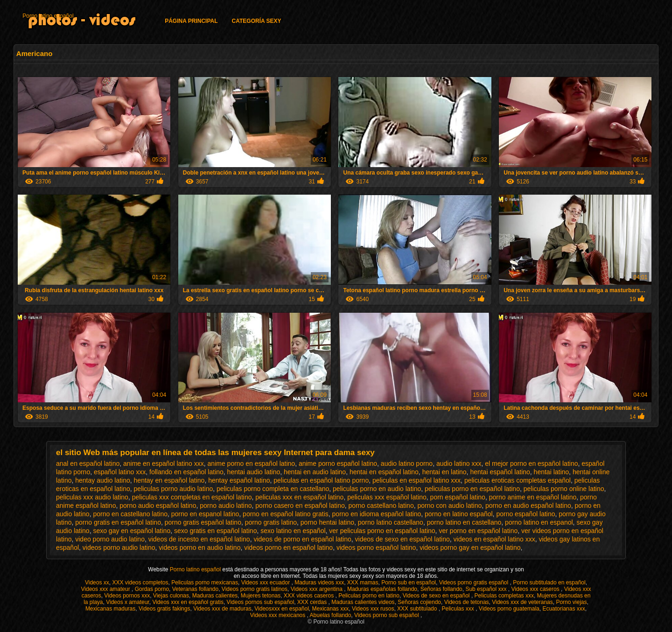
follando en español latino (186, 472)
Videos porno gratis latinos (255, 589)
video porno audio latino (110, 539)
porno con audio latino (449, 506)
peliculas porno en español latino (472, 489)
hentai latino (552, 472)
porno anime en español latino (533, 497)
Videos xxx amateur (107, 589)
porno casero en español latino (300, 506)
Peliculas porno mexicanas (205, 583)
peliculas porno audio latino (174, 489)
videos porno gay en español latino (470, 548)
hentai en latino (444, 472)
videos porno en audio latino (199, 548)
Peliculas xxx (458, 609)
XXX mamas (363, 583)
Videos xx (97, 583)
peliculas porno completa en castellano (273, 489)
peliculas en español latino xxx (416, 480)
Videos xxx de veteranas (522, 602)
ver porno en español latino (478, 531)
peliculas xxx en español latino (299, 497)
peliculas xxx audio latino (92, 497)
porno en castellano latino (130, 514)
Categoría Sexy (257, 21)
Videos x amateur (128, 602)
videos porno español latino (376, 548)
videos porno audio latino (119, 548)
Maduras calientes (215, 596)
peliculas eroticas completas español (518, 480)
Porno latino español (48, 16)
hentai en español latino (384, 472)
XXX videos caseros (310, 596)
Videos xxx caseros (536, 589)
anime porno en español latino (252, 463)
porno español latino (525, 514)
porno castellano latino (381, 506)
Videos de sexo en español (437, 596)
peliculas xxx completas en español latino (192, 497)
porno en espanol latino (205, 514)
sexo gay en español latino (132, 531)
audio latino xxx (459, 463)
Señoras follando (441, 589)
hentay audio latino (103, 480)
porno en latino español (459, 514)
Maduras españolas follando (382, 589)
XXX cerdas (313, 602)
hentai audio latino (254, 472)
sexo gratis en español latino (215, 531)
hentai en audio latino (315, 472)
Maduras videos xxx (319, 583)
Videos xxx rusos (373, 609)
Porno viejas (571, 602)
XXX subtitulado (418, 609)
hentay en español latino (169, 480)
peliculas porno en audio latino (377, 489)
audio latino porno (407, 463)
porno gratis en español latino (118, 522)
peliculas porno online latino (564, 489)
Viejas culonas (171, 596)
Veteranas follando (195, 589)
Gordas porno (152, 589)
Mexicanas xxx (331, 609)
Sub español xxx (486, 589)
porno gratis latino (271, 522)
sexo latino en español (293, 531)
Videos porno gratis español (475, 583)
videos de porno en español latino (302, 539)
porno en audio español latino (528, 506)
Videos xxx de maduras (222, 609)
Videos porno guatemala (509, 609)
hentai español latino (500, 472)
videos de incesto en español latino (199, 539)
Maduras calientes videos (363, 602)
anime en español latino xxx (164, 463)
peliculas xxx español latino (387, 497)
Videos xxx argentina (318, 589)
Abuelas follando (331, 615)
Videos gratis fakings (164, 609)
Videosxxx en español (282, 609)
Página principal (191, 21)
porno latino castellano (391, 522)
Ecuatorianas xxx (563, 609)
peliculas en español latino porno (321, 480)
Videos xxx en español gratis (188, 602)
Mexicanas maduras (110, 609)
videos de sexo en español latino (402, 539)
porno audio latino (226, 506)
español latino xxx (120, 472)
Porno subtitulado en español (549, 583)
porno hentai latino (327, 522)
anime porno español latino (338, 463)
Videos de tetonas (467, 602)
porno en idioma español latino (377, 514)
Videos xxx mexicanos (279, 615)
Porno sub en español (409, 583)
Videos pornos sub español (261, 602)
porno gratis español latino (203, 522)
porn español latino (458, 497)
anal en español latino (88, 463)
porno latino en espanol (539, 522)
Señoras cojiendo (419, 602)
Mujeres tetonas (261, 596)
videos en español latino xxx (494, 539)
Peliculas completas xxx (504, 596)
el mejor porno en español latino (531, 463)
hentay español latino (239, 480)
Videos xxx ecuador (266, 583)
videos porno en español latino (288, 548)
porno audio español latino (158, 506)
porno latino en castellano (464, 522)
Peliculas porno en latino (369, 596)
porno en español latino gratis (286, 514)
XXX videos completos (140, 583)
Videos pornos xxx (127, 596)
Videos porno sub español (387, 615)
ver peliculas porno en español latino (382, 531)
